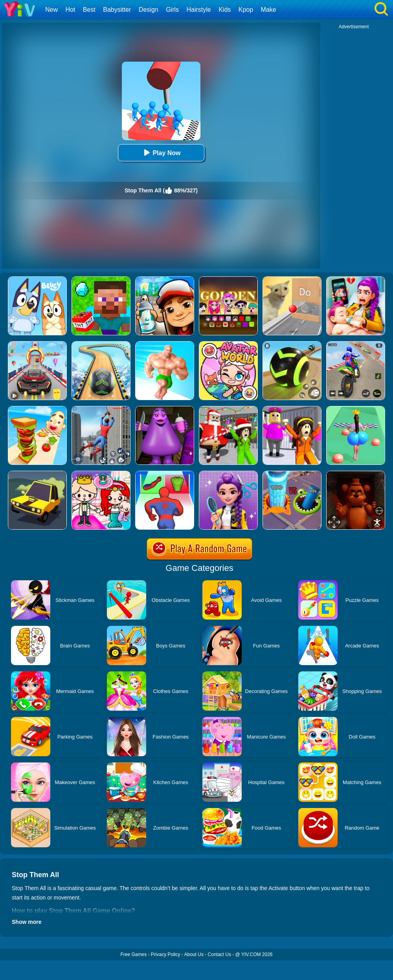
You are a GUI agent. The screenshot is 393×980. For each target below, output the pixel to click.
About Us (194, 954)
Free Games (133, 954)
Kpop (246, 10)
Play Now (161, 153)
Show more (27, 922)
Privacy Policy (166, 954)
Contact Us (219, 954)
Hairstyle (199, 10)
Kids (225, 10)
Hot (70, 10)
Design (149, 10)
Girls (172, 10)
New (51, 10)
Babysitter (117, 10)
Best (89, 10)
